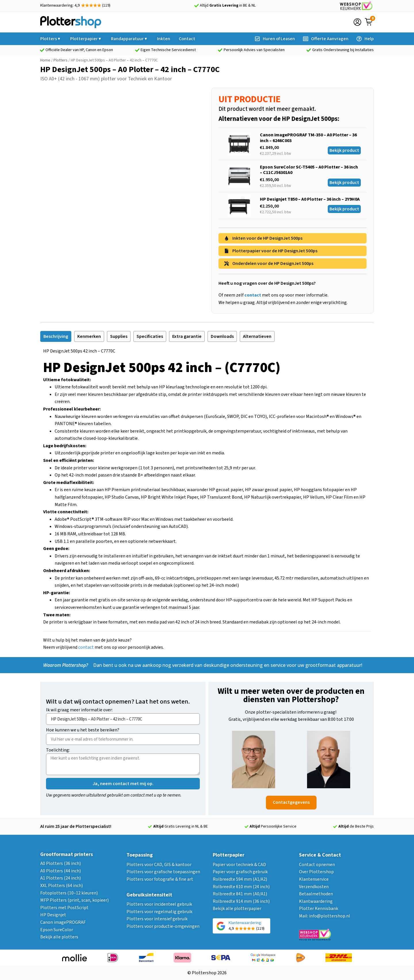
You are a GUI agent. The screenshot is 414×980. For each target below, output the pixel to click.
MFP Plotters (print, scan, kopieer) (74, 900)
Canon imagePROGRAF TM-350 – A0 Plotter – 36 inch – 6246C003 (308, 138)
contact (86, 647)
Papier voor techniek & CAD (239, 865)
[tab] (56, 336)
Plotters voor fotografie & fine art (160, 879)
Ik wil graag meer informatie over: (79, 710)
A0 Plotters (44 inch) (61, 871)
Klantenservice (314, 879)
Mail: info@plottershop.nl (325, 916)
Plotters (61, 60)
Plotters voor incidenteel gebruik (159, 904)
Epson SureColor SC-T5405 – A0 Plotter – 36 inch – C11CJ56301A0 (309, 170)
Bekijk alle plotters (59, 937)
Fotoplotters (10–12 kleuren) (69, 893)
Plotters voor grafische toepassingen (163, 872)
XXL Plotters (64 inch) (62, 886)
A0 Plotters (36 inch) (61, 863)
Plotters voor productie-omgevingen (163, 926)
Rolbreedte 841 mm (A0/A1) (240, 894)
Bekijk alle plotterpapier (237, 909)
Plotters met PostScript (64, 908)
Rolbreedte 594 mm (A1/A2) (240, 879)
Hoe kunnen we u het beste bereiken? (83, 730)
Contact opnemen (317, 865)
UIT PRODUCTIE (250, 99)
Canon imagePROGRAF (63, 922)
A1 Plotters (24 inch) (61, 878)
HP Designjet (53, 915)
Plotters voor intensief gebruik (157, 919)
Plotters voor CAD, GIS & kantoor (159, 865)
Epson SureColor (57, 930)
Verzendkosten (314, 887)
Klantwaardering (316, 901)
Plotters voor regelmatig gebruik (159, 912)
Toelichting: (58, 751)
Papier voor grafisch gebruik (240, 872)
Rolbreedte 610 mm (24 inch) (241, 887)
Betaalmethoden (316, 894)
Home (45, 60)
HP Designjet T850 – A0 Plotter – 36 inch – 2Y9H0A (310, 199)
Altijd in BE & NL (228, 5)
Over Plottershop (316, 872)
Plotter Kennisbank (319, 909)
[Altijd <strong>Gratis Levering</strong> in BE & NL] (196, 6)
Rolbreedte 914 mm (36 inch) (241, 901)
